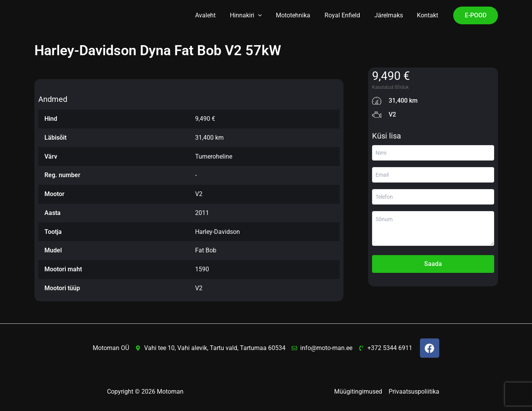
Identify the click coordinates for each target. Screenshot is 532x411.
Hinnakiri (254, 15)
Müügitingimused (359, 392)
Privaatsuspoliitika (414, 392)
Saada (433, 264)
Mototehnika (300, 15)
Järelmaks (391, 15)
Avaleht (215, 15)
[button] (266, 15)
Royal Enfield (347, 15)
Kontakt (429, 15)
